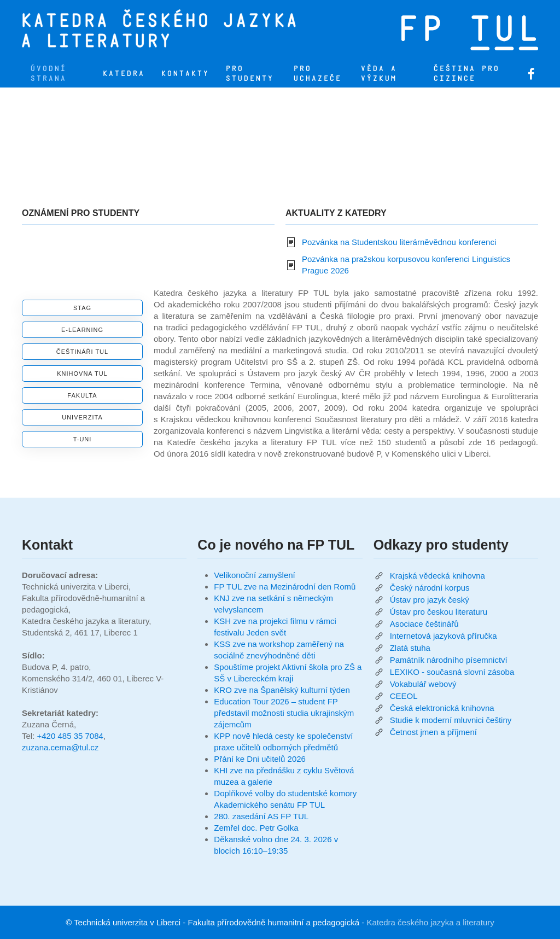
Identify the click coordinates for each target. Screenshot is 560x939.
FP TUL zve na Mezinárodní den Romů (285, 587)
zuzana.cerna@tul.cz (60, 747)
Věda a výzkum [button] (378, 74)
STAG (82, 308)
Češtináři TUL (82, 352)
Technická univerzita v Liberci (127, 922)
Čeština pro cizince (466, 74)
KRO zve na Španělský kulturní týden (282, 690)
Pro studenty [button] (249, 74)
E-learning (82, 330)
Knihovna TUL (82, 374)
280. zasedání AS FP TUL (261, 816)
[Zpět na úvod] (205, 30)
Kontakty (185, 74)
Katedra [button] (123, 74)
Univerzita (82, 417)
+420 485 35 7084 (70, 736)
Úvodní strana (48, 74)
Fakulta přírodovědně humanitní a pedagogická (274, 922)
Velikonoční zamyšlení (254, 575)
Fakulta (82, 395)
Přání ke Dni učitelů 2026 (260, 759)
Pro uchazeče (317, 74)
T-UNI (83, 439)
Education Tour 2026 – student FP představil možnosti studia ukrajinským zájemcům (284, 713)
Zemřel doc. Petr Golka (256, 828)
